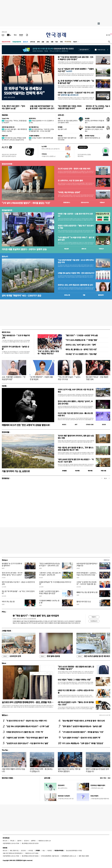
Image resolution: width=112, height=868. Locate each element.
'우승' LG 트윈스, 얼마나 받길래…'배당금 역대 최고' (48, 352)
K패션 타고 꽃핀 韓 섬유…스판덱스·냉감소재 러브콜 (76, 691)
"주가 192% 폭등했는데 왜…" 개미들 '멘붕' (81, 340)
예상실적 (66, 249)
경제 (38, 42)
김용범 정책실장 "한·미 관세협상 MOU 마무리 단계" (55, 583)
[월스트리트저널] (15, 35)
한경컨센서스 (67, 202)
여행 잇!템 (103, 471)
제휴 (11, 850)
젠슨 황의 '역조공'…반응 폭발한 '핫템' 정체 (97, 378)
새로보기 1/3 (106, 560)
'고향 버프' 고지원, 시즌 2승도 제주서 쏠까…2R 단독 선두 (50, 574)
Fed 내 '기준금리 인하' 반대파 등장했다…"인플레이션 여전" (76, 70)
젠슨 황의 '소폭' (62, 129)
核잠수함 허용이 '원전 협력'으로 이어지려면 (67, 139)
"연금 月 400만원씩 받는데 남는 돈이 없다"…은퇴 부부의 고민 (50, 565)
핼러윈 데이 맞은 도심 (84, 602)
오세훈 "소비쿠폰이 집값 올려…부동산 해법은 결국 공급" (50, 592)
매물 (84, 295)
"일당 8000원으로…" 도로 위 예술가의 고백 (16, 337)
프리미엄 (69, 42)
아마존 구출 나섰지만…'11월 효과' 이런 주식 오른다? (76, 94)
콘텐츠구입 (16, 850)
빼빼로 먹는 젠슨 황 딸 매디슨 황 (87, 592)
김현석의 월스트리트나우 (8, 127)
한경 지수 (85, 202)
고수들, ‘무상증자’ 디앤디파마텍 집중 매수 (41, 139)
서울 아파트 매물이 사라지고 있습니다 (13, 770)
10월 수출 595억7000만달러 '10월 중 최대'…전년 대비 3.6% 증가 (42, 107)
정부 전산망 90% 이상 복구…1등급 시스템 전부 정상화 (18, 583)
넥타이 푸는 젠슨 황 (8, 602)
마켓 (102, 202)
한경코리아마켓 (6, 42)
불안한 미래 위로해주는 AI (92, 138)
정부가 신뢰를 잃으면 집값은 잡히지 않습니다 (97, 770)
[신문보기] (3, 35)
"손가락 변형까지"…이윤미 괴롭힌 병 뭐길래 (41, 378)
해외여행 (90, 471)
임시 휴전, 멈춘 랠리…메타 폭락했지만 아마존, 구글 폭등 (14, 130)
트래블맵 (64, 471)
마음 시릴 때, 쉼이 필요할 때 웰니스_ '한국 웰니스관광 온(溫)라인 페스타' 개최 (76, 449)
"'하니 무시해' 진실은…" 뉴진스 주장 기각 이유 (69, 378)
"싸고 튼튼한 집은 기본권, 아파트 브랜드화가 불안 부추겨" (70, 107)
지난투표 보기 (94, 621)
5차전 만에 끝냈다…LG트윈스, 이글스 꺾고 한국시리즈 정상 (87, 574)
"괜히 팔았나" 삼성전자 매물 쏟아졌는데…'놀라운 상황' (82, 726)
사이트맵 (31, 850)
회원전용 (5, 115)
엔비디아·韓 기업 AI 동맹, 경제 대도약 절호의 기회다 (68, 122)
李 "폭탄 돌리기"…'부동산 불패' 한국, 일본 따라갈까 (36, 616)
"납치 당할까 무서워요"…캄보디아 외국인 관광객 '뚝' (81, 738)
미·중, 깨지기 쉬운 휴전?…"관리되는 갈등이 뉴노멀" (13, 107)
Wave (4, 663)
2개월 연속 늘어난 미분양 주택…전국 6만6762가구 (76, 273)
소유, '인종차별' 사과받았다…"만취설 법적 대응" (14, 378)
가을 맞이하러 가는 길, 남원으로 (16, 471)
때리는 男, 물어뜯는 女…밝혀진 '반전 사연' (81, 349)
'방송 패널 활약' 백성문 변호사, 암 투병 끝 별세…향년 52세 (83, 721)
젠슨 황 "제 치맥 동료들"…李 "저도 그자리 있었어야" (18, 592)
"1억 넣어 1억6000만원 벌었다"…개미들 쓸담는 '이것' (26, 203)
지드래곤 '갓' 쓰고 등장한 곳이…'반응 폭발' (81, 354)
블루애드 (34, 841)
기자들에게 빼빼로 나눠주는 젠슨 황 (49, 602)
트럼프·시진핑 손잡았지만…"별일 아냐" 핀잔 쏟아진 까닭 (76, 227)
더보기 (75, 42)
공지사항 (47, 778)
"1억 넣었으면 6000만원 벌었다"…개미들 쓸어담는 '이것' (83, 732)
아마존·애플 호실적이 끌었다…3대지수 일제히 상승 (24, 249)
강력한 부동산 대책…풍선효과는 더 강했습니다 (41, 770)
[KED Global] (21, 35)
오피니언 (33, 42)
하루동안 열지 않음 (101, 50)
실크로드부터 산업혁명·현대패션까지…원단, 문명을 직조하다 (27, 702)
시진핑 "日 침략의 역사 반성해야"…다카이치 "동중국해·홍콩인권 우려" (87, 584)
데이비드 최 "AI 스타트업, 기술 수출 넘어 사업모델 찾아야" (98, 107)
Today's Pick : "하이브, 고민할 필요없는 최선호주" (14, 122)
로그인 (108, 35)
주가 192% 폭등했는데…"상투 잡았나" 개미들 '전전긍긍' (83, 743)
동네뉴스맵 (67, 295)
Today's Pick (5, 118)
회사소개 (5, 841)
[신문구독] (27, 35)
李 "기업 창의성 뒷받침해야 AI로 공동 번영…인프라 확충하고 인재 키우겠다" (76, 58)
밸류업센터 (101, 295)
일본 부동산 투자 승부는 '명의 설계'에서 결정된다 (69, 770)
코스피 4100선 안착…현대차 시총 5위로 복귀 (74, 169)
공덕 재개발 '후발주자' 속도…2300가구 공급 (21, 295)
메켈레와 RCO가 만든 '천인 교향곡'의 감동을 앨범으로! (26, 425)
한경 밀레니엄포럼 (49, 656)
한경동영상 (6, 478)
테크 (57, 42)
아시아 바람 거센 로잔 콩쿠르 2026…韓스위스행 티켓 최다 (75, 414)
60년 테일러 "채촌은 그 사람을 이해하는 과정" (74, 680)
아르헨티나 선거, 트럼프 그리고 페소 (94, 130)
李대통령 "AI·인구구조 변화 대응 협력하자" (12, 565)
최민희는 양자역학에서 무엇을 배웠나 (94, 122)
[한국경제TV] (9, 35)
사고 (109, 778)
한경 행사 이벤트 (7, 778)
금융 (43, 42)
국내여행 (77, 471)
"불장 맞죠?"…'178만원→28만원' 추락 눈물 (82, 335)
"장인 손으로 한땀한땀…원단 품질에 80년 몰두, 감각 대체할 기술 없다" (76, 668)
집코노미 (25, 42)
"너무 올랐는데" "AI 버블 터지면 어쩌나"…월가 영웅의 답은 (76, 239)
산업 (47, 42)
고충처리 (19, 841)
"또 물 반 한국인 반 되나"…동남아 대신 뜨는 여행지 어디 (27, 721)
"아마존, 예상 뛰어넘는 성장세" (69, 192)
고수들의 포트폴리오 (34, 136)
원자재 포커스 (32, 118)
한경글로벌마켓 (17, 42)
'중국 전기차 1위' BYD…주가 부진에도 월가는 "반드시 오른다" (12, 574)
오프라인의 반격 (11, 656)
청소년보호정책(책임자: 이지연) (74, 850)
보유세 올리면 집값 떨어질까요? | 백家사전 (87, 565)
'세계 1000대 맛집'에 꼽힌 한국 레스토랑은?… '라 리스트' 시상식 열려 (76, 461)
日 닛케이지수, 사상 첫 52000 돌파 (70, 181)
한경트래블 (6, 432)
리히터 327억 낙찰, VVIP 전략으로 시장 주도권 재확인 (76, 391)
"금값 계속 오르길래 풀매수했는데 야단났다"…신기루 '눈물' (28, 726)
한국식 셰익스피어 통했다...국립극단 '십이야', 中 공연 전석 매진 (75, 403)
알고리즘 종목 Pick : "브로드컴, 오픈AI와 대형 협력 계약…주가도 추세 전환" (41, 130)
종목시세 (84, 249)
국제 (61, 42)
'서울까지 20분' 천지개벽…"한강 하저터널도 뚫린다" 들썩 (27, 738)
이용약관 (49, 850)
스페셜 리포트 (6, 631)
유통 (52, 42)
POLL (4, 612)
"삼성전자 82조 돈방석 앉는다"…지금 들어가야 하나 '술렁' (27, 743)
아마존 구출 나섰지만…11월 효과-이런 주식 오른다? (75, 215)
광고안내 (26, 841)
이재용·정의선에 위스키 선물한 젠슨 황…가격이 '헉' (25, 732)
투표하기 (94, 617)
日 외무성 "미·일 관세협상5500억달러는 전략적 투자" (24, 91)
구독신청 (12, 841)
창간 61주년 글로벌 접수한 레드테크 (93, 656)
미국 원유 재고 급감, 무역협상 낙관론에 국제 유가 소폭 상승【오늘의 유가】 (14, 139)
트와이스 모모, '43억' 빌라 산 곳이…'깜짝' (81, 345)
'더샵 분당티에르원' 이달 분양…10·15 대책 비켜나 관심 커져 (76, 261)
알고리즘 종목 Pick (34, 127)
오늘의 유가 (5, 136)
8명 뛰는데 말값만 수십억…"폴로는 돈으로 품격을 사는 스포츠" (76, 703)
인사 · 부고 (103, 778)
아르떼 (4, 386)
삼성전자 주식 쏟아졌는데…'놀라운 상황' (15, 348)
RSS (44, 850)
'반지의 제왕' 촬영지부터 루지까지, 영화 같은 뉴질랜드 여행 (76, 437)
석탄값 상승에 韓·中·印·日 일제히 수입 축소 (41, 122)
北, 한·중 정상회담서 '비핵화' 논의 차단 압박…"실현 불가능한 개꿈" (76, 82)
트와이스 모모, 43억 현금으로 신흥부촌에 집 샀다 (75, 285)
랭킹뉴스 (5, 715)
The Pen (5, 750)
